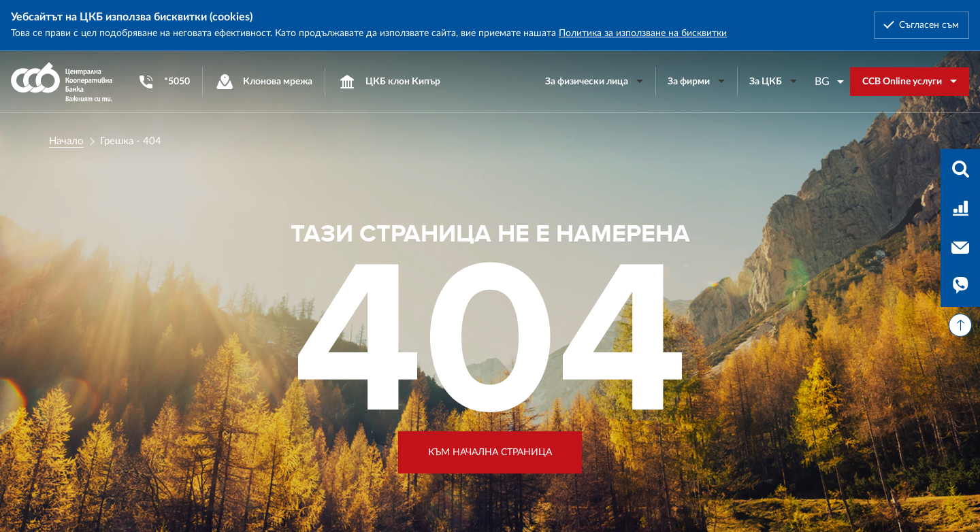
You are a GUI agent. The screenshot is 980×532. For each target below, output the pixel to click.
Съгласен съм (929, 25)
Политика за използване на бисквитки (643, 33)
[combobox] (830, 82)
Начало (66, 141)
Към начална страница (490, 452)
